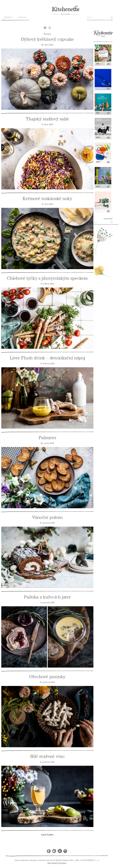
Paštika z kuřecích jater (47, 597)
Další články (47, 835)
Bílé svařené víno (47, 756)
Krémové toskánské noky (47, 199)
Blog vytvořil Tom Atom (57, 863)
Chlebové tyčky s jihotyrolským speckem (47, 278)
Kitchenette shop (103, 35)
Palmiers (47, 438)
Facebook (49, 851)
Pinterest (65, 851)
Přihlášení (8, 17)
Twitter (54, 851)
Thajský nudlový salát (47, 119)
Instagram (60, 851)
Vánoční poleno (47, 517)
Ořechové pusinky (47, 677)
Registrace (22, 17)
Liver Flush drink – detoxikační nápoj (47, 358)
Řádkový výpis (50, 28)
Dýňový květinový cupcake (47, 39)
